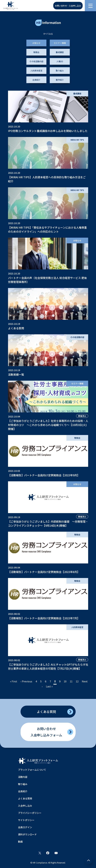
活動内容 (23, 777)
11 (71, 681)
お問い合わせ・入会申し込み (68, 6)
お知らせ (36, 43)
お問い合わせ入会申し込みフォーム (46, 732)
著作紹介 (60, 80)
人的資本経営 (36, 70)
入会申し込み (25, 806)
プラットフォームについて (32, 770)
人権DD (60, 61)
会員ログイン (25, 827)
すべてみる (48, 34)
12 (77, 681)
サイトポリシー (26, 820)
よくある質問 (46, 712)
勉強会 (36, 52)
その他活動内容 (36, 61)
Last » (49, 686)
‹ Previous (26, 681)
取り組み (60, 70)
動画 (20, 842)
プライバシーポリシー (30, 813)
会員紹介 (36, 80)
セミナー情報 (60, 43)
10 (65, 681)
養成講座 (60, 52)
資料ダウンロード (27, 834)
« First (14, 681)
